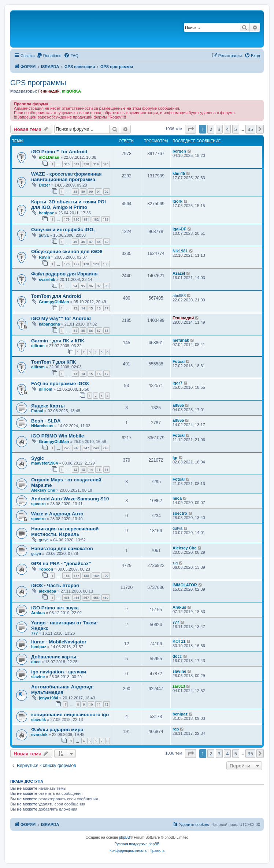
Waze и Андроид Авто (57, 514)
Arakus (38, 613)
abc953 (179, 296)
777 (34, 633)
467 (86, 598)
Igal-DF (179, 229)
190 (106, 576)
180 (76, 219)
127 (76, 264)
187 (76, 576)
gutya (44, 235)
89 (83, 191)
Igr (175, 458)
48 (99, 242)
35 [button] (250, 129)
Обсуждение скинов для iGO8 (67, 251)
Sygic (38, 458)
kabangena (49, 324)
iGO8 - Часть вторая (55, 585)
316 (66, 164)
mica (177, 498)
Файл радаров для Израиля (64, 274)
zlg (175, 563)
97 (99, 286)
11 (99, 704)
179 (66, 219)
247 (86, 448)
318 (86, 164)
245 (66, 448)
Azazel (179, 273)
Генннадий (49, 91)
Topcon (46, 569)
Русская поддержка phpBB (137, 844)
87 (99, 330)
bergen (179, 151)
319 (96, 164)
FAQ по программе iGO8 (60, 384)
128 (86, 264)
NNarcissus (42, 426)
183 (106, 219)
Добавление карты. (54, 657)
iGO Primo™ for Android (59, 152)
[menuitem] (49, 56)
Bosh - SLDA (46, 421)
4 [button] (227, 129)
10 (91, 704)
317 (76, 164)
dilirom (38, 346)
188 (86, 576)
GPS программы (38, 83)
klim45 (179, 173)
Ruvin (45, 257)
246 (76, 448)
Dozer (45, 185)
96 (91, 286)
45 (75, 242)
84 (75, 330)
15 (91, 308)
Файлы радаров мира (57, 730)
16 (99, 308)
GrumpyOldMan (54, 302)
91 (99, 191)
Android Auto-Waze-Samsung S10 (70, 499)
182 (96, 219)
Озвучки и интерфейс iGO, (63, 230)
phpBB (125, 837)
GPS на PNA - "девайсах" (61, 563)
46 (83, 242)
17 (107, 308)
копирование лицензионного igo (70, 715)
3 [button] (219, 129)
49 (107, 242)
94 (75, 286)
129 (96, 264)
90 (91, 191)
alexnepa (47, 591)
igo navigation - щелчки (59, 672)
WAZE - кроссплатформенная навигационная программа (66, 177)
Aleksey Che (43, 490)
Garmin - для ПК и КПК (58, 341)
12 (75, 469)
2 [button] (211, 129)
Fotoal (179, 361)
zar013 (179, 686)
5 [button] (236, 129)
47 (91, 242)
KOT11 (179, 641)
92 (107, 191)
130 (106, 264)
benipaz (46, 213)
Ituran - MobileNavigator (59, 642)
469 (106, 598)
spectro (38, 504)
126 (66, 264)
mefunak (181, 340)
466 (76, 598)
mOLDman (49, 157)
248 (96, 448)
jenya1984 (49, 698)
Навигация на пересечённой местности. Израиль (65, 531)
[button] (190, 129)
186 (66, 576)
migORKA (71, 91)
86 (91, 330)
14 (83, 308)
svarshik (47, 279)
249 (106, 448)
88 (75, 191)
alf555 (178, 405)
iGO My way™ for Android (61, 318)
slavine (38, 677)
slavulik (38, 719)
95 (83, 286)
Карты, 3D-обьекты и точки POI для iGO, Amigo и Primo (68, 204)
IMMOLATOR (185, 585)
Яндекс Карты (48, 406)
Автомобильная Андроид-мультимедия (63, 689)
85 (83, 330)
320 (106, 164)
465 (66, 598)
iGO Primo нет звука (55, 608)
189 (96, 576)
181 (86, 219)
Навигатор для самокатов (62, 548)
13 (75, 308)
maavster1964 (45, 463)
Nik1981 (180, 251)
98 (107, 286)
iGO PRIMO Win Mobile (58, 436)
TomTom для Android (56, 296)
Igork (177, 201)
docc (36, 662)
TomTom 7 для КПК (53, 362)
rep (176, 729)
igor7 (177, 383)
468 (96, 598)
